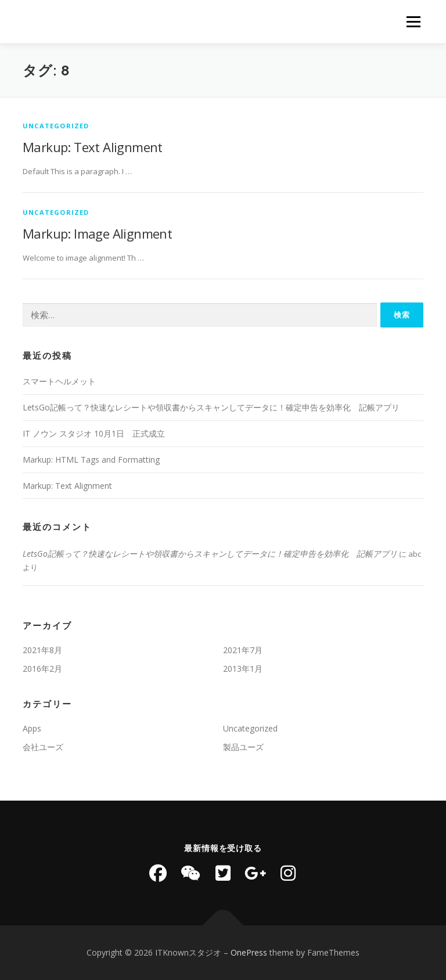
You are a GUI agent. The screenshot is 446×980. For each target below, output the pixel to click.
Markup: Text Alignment (93, 147)
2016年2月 (42, 669)
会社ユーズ (43, 747)
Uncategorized (56, 126)
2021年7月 (243, 650)
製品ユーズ (243, 747)
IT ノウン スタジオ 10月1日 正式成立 (94, 433)
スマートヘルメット (59, 381)
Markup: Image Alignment (97, 233)
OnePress (249, 952)
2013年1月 (243, 669)
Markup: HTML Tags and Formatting (91, 460)
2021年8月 (42, 650)
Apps (32, 728)
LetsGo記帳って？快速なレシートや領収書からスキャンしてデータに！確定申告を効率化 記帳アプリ (211, 407)
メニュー (413, 21)
